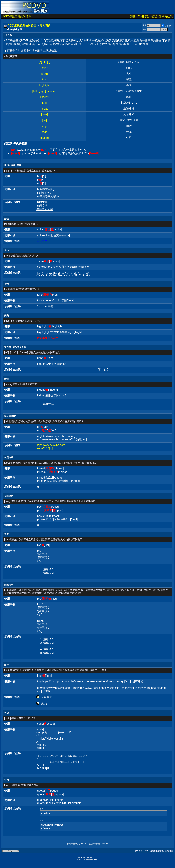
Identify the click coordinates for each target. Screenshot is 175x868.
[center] (52, 91)
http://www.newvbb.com (51, 445)
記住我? (167, 26)
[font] (44, 80)
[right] (43, 91)
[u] (49, 62)
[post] (45, 114)
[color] (44, 68)
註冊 (133, 16)
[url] (45, 103)
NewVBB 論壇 (45, 448)
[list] (44, 120)
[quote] (45, 138)
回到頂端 (169, 854)
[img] (45, 126)
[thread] (44, 109)
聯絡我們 (139, 854)
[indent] (44, 97)
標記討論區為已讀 (162, 16)
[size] (45, 74)
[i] (44, 62)
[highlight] (45, 85)
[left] (35, 91)
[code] (44, 132)
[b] (40, 62)
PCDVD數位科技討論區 (17, 16)
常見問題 (143, 16)
